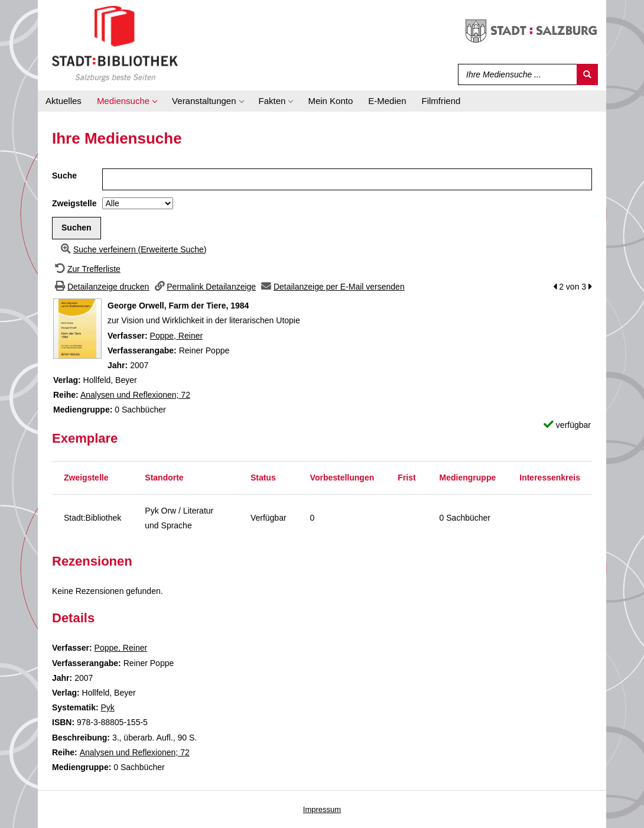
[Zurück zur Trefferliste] (86, 269)
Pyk (107, 707)
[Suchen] (587, 74)
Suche (64, 176)
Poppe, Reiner (177, 336)
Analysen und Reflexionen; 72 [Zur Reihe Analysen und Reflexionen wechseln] (135, 395)
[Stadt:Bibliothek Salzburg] (115, 43)
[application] (127, 101)
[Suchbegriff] (515, 74)
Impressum (322, 809)
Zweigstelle (74, 203)
